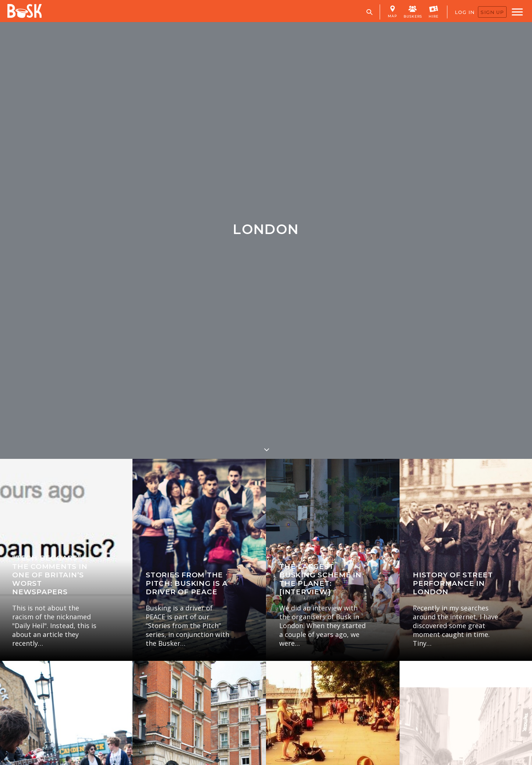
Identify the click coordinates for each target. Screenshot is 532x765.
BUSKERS (413, 11)
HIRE (434, 11)
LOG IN (465, 12)
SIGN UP (492, 12)
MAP (392, 12)
